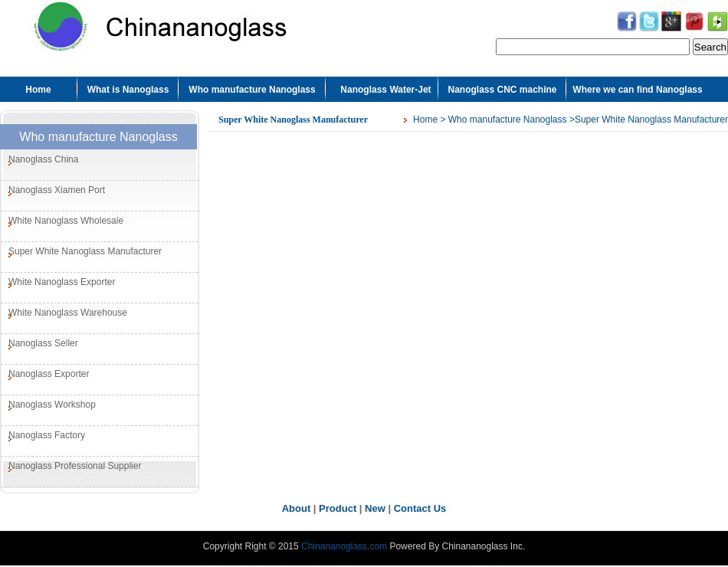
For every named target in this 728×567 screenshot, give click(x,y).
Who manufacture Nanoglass (252, 90)
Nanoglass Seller (43, 343)
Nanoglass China (43, 159)
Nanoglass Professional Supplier (75, 466)
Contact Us (420, 508)
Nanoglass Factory (47, 435)
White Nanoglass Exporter (62, 282)
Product (338, 508)
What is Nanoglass (128, 90)
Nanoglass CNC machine (502, 90)
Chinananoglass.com (344, 546)
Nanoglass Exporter (49, 374)
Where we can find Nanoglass (637, 90)
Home (38, 90)
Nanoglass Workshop (52, 405)
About (297, 508)
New (375, 508)
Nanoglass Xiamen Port (57, 190)
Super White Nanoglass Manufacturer (85, 251)
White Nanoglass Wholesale (66, 221)
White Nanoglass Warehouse (68, 313)
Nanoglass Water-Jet (385, 90)
